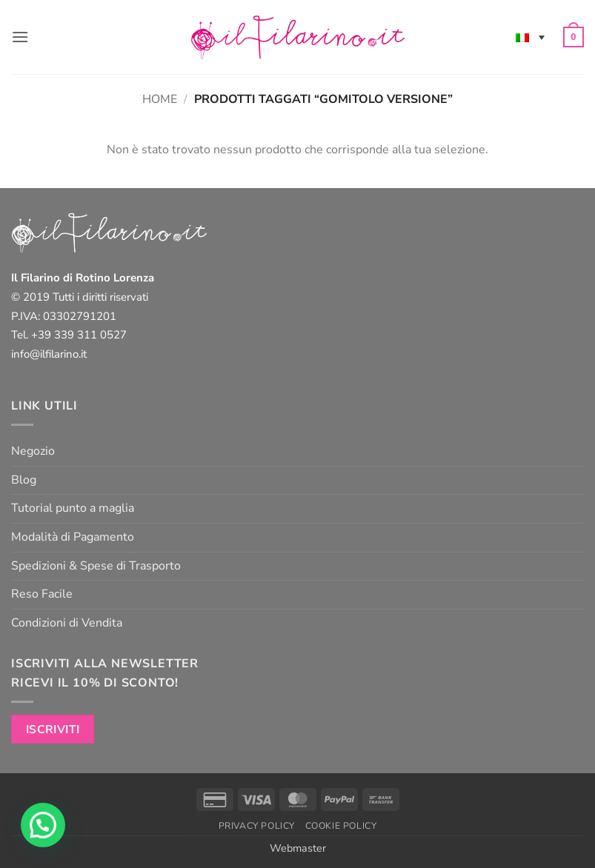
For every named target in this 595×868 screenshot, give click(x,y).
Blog (24, 480)
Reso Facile (42, 594)
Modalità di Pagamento (73, 537)
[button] (20, 37)
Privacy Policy (257, 826)
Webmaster (298, 848)
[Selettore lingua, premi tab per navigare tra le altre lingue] (530, 37)
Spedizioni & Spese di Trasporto (96, 566)
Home (160, 99)
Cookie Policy (341, 826)
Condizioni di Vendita (67, 623)
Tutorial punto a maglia (73, 508)
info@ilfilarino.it (49, 354)
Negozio (33, 451)
